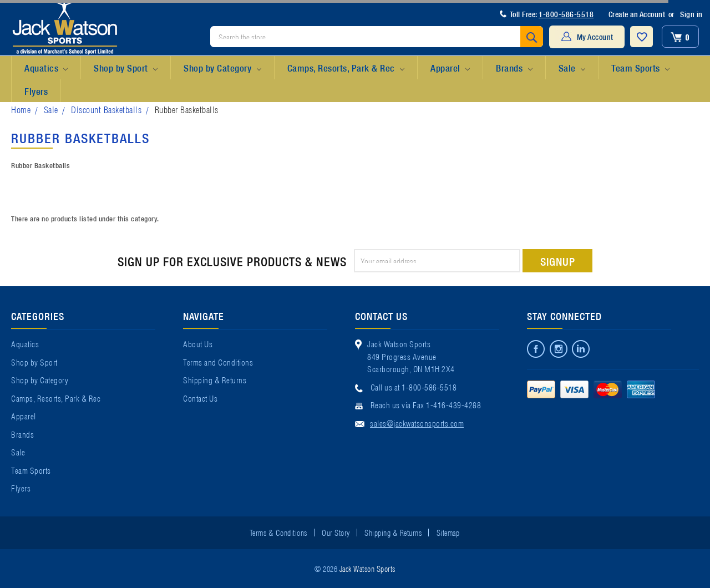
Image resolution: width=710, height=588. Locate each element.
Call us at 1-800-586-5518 (414, 387)
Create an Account (637, 14)
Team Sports (640, 68)
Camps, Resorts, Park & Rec (346, 68)
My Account (595, 37)
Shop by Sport (126, 68)
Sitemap (448, 532)
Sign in (691, 14)
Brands (514, 68)
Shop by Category (222, 68)
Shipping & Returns (215, 379)
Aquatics (46, 68)
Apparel (450, 68)
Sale (572, 68)
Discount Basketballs (106, 109)
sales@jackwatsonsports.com (417, 423)
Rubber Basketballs (187, 109)
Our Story (336, 532)
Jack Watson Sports (367, 568)
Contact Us (200, 398)
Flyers (36, 91)
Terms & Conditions (278, 532)
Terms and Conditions (218, 362)
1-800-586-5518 (566, 14)
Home (21, 109)
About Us (198, 343)
